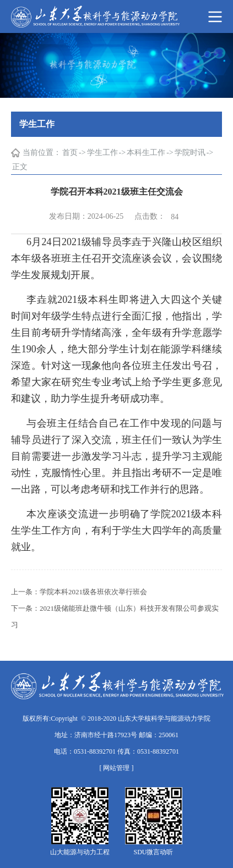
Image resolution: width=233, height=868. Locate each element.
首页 (70, 153)
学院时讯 (190, 153)
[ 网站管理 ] (117, 768)
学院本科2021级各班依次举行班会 (93, 592)
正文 (20, 167)
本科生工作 (146, 153)
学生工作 (102, 153)
